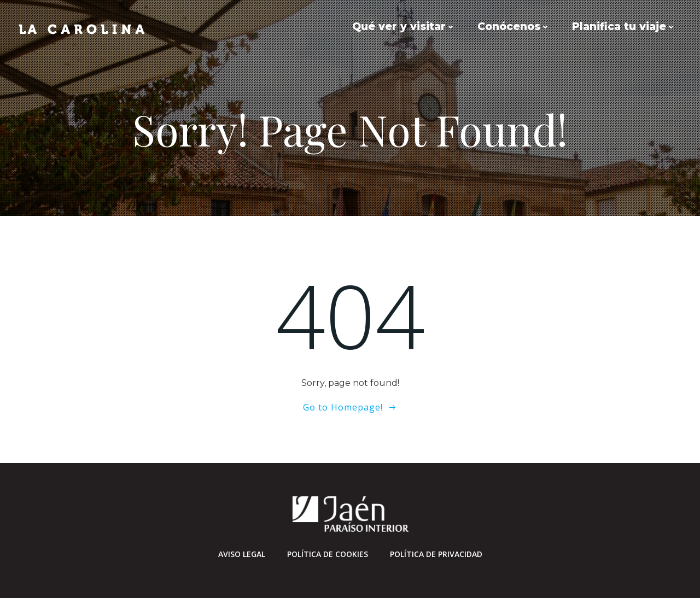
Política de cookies (328, 554)
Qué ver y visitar (404, 27)
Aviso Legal (242, 554)
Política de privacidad (436, 554)
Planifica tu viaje (624, 27)
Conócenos (514, 27)
